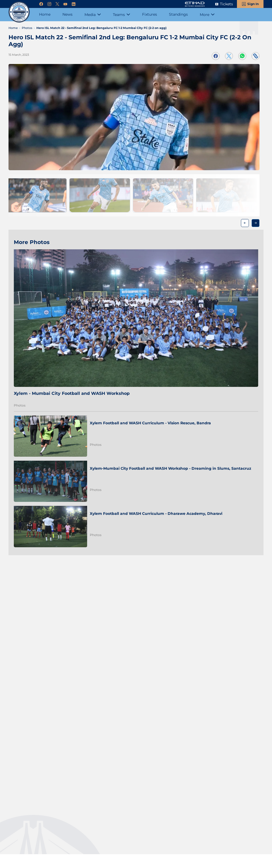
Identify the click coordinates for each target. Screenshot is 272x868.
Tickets (226, 4)
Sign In (253, 4)
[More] (207, 15)
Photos (20, 405)
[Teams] (122, 15)
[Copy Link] (256, 56)
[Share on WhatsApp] (242, 56)
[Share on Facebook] (216, 56)
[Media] (93, 15)
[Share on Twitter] (229, 56)
